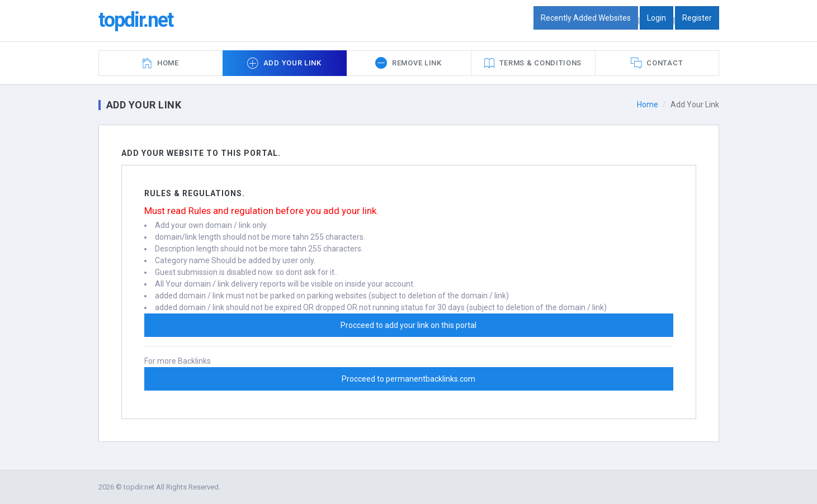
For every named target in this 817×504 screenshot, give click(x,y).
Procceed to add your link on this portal (409, 325)
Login (657, 18)
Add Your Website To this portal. (201, 153)
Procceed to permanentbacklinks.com (409, 379)
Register (697, 18)
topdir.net (136, 20)
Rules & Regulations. (195, 193)
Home (648, 104)
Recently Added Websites (586, 18)
